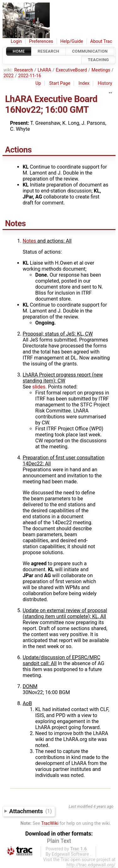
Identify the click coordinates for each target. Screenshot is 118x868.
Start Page (60, 83)
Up (38, 83)
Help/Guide (72, 41)
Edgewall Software (70, 854)
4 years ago (104, 806)
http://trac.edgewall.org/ (91, 865)
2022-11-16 (30, 76)
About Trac (101, 41)
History (105, 83)
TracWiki (50, 823)
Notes (29, 241)
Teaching (98, 60)
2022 (8, 76)
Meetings (101, 70)
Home (19, 51)
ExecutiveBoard (71, 70)
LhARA (44, 70)
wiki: (8, 70)
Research (49, 51)
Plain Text (59, 841)
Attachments (30, 811)
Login (16, 41)
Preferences (41, 41)
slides (39, 387)
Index (84, 83)
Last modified (81, 806)
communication (90, 51)
